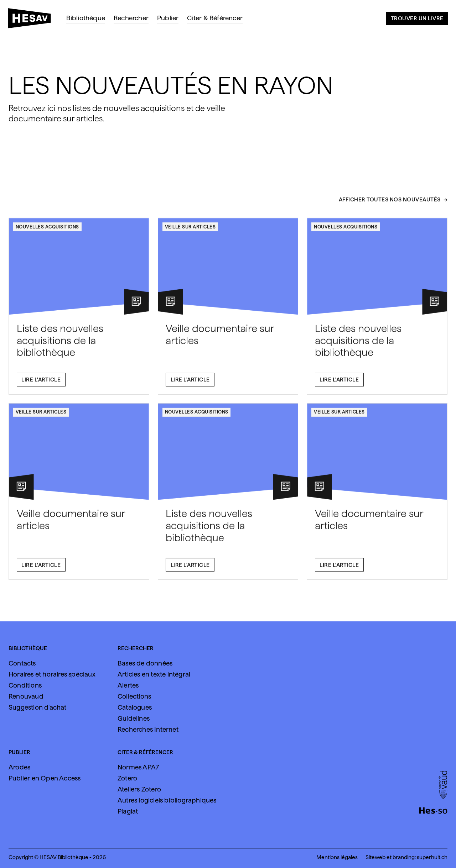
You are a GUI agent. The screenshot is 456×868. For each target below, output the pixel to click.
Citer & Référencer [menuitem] (215, 18)
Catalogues (135, 707)
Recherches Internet (148, 729)
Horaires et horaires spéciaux (52, 674)
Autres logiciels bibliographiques (167, 800)
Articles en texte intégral (154, 674)
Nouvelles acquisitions (47, 230)
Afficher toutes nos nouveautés (390, 203)
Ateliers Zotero (139, 789)
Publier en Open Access (45, 778)
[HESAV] (32, 20)
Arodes (19, 767)
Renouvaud (26, 696)
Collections (134, 696)
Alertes (128, 685)
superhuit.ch (432, 857)
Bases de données (145, 663)
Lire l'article (41, 383)
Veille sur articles (190, 230)
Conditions (25, 685)
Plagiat (128, 811)
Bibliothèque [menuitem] (86, 18)
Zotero (127, 778)
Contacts (22, 663)
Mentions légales (337, 857)
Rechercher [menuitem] (131, 18)
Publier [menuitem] (168, 18)
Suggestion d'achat (38, 707)
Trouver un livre (417, 18)
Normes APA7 (138, 767)
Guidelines (134, 718)
